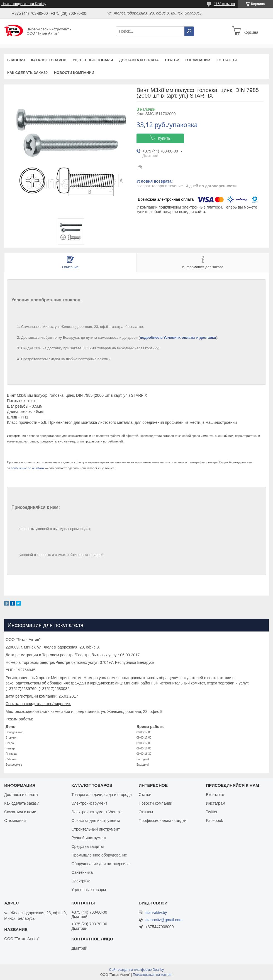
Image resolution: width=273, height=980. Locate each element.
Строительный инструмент (95, 829)
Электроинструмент (89, 803)
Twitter (212, 812)
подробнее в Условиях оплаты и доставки (178, 337)
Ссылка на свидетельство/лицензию (38, 704)
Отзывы (146, 812)
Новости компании (74, 73)
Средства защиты (87, 846)
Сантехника (82, 872)
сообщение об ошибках (28, 468)
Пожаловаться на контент (153, 975)
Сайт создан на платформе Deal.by (137, 970)
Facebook (214, 821)
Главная (16, 60)
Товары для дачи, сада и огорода (101, 795)
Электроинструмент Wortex (96, 812)
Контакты (227, 60)
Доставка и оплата (139, 60)
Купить (164, 138)
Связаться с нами (20, 812)
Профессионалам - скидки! (163, 821)
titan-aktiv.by (156, 913)
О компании (198, 60)
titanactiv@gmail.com (164, 920)
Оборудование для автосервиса (100, 864)
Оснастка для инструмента (96, 821)
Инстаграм (215, 803)
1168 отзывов (224, 4)
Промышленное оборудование (99, 855)
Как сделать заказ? (28, 73)
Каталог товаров (49, 60)
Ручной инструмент (89, 838)
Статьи (172, 60)
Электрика (81, 881)
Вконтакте (215, 795)
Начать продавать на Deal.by (24, 4)
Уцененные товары (93, 60)
